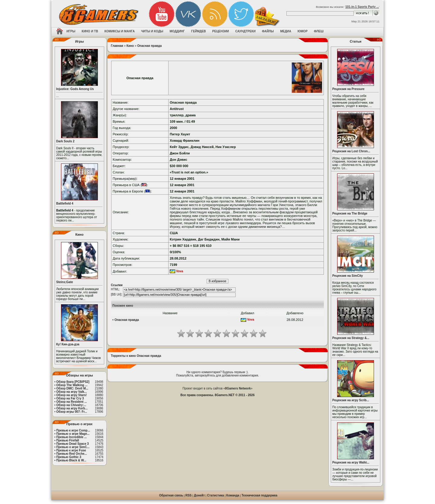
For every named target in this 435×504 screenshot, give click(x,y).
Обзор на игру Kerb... (72, 408)
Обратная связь (171, 495)
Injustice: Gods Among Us (75, 89)
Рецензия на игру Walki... (351, 462)
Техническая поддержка (260, 495)
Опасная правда (149, 46)
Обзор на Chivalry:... (71, 405)
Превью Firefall (68, 440)
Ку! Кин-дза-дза (68, 344)
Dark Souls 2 (65, 141)
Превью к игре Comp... (73, 430)
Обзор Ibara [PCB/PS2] (73, 382)
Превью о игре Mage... (73, 434)
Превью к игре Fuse (71, 450)
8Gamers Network (238, 388)
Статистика (216, 495)
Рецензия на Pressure (348, 89)
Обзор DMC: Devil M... (72, 388)
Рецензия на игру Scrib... (351, 400)
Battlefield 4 (65, 204)
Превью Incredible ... (71, 437)
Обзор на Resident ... (71, 402)
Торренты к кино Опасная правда (136, 356)
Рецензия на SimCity (348, 276)
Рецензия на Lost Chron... (351, 151)
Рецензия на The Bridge (350, 213)
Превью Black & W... (71, 460)
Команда (233, 495)
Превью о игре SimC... (73, 447)
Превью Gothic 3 (69, 457)
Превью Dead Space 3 (72, 444)
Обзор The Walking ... (72, 385)
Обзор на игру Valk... (71, 392)
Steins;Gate (65, 282)
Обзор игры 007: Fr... (72, 412)
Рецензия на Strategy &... (351, 338)
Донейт (199, 495)
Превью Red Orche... (71, 454)
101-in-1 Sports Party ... (362, 7)
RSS (189, 495)
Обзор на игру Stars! (71, 395)
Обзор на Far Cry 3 (70, 398)
